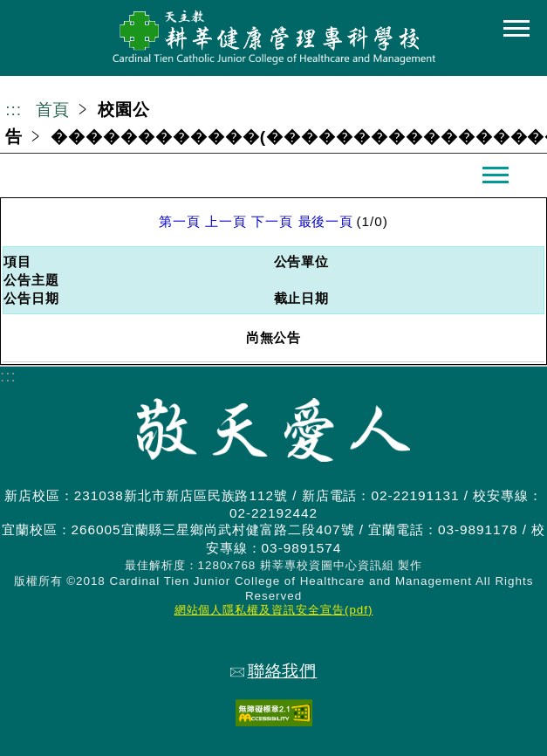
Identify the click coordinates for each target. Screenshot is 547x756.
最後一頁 (326, 221)
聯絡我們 (274, 671)
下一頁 (272, 221)
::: (14, 110)
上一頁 (226, 221)
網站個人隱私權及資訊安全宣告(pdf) (274, 610)
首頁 (53, 110)
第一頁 (180, 221)
